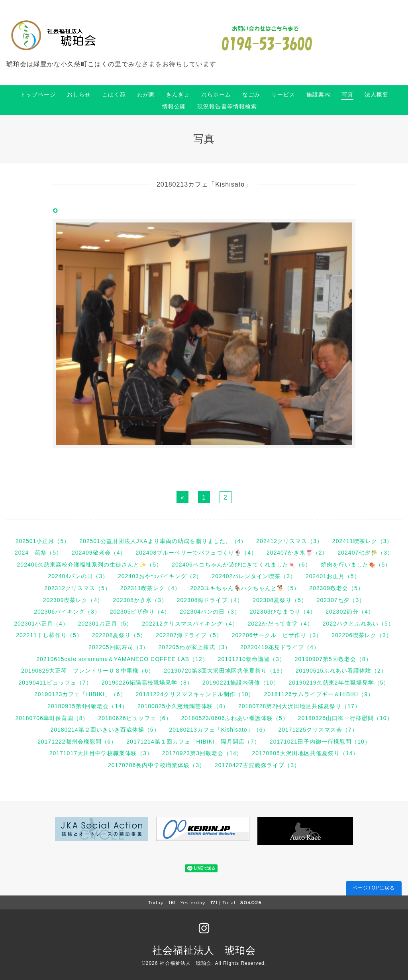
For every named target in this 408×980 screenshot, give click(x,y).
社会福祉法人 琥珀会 (204, 950)
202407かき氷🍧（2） (297, 553)
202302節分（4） (350, 612)
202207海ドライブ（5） (189, 635)
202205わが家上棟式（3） (194, 647)
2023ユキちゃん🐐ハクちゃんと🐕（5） (245, 588)
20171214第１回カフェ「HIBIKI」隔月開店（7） (193, 742)
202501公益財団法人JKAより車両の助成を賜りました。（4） (163, 541)
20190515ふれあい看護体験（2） (341, 671)
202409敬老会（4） (99, 553)
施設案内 (318, 94)
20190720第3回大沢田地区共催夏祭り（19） (225, 671)
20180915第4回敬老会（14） (88, 706)
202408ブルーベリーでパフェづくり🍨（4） (196, 553)
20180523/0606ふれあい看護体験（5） (235, 718)
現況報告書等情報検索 (227, 106)
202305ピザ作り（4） (140, 612)
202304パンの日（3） (210, 612)
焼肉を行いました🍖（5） (356, 565)
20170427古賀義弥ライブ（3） (257, 765)
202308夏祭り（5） (280, 600)
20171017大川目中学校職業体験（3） (101, 753)
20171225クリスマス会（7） (318, 730)
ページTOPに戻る (374, 888)
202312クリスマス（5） (77, 588)
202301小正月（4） (41, 624)
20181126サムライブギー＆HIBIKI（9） (319, 694)
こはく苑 (114, 94)
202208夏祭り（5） (119, 635)
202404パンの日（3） (78, 576)
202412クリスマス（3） (289, 541)
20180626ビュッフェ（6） (135, 718)
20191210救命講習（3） (252, 659)
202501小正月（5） (43, 541)
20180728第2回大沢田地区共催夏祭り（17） (299, 706)
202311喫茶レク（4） (151, 588)
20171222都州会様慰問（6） (77, 742)
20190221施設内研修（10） (241, 683)
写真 (347, 94)
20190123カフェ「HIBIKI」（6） (80, 694)
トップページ (38, 94)
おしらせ (79, 94)
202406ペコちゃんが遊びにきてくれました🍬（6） (241, 565)
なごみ (251, 94)
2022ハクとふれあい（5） (358, 624)
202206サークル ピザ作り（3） (277, 635)
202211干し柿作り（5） (49, 635)
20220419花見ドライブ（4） (280, 647)
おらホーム (216, 94)
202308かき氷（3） (140, 600)
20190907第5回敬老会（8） (333, 659)
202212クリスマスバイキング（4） (190, 624)
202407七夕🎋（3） (365, 553)
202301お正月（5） (105, 624)
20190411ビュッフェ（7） (55, 683)
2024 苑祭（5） (38, 553)
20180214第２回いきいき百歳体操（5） (105, 730)
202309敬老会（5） (336, 588)
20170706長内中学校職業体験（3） (157, 765)
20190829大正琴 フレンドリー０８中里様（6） (88, 671)
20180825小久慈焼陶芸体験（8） (183, 706)
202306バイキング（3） (67, 612)
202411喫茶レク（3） (363, 541)
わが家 (146, 94)
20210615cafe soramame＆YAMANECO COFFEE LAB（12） (122, 659)
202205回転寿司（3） (119, 647)
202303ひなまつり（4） (283, 612)
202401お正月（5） (333, 576)
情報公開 (174, 106)
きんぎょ (178, 94)
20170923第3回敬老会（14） (202, 753)
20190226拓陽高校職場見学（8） (147, 683)
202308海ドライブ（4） (210, 600)
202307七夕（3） (341, 600)
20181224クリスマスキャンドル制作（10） (195, 694)
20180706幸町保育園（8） (52, 718)
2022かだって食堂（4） (280, 624)
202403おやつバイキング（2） (160, 576)
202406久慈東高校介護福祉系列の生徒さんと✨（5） (90, 565)
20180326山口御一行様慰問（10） (345, 718)
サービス (283, 94)
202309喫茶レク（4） (73, 600)
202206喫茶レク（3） (362, 635)
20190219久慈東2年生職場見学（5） (339, 683)
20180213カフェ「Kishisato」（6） (219, 730)
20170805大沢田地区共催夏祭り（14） (305, 753)
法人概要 (377, 94)
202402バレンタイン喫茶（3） (254, 576)
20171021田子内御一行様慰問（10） (320, 742)
